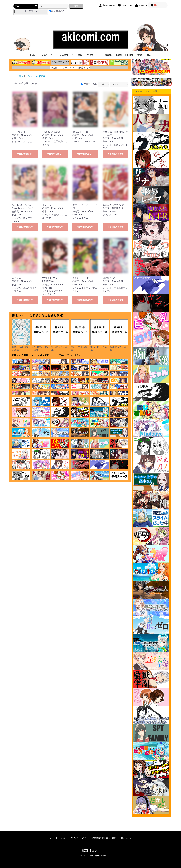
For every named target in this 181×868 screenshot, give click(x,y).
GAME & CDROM (124, 55)
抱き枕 (108, 55)
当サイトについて (58, 838)
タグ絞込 (31, 11)
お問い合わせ (125, 838)
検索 (76, 6)
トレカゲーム (46, 55)
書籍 (140, 55)
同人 (149, 55)
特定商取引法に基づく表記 (104, 838)
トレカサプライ (65, 55)
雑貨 (80, 55)
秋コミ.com (90, 850)
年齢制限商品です (25, 154)
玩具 (32, 55)
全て (14, 76)
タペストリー (93, 55)
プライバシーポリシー (79, 838)
